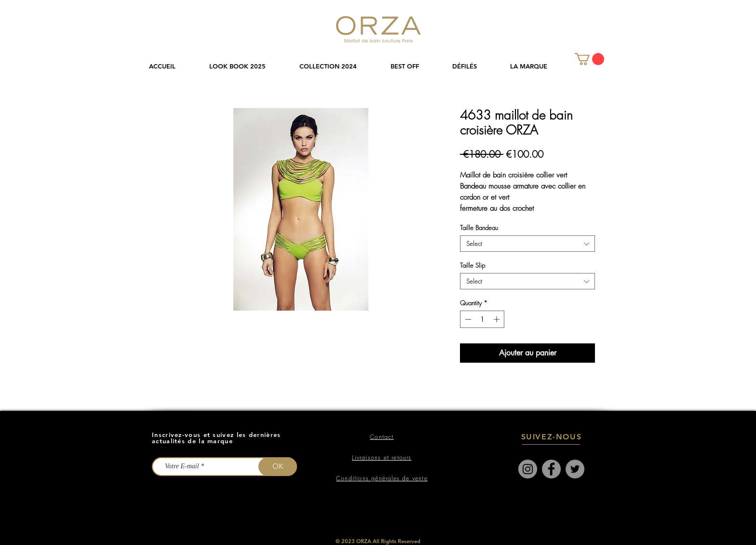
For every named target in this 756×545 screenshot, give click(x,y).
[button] (338, 66)
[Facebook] (551, 469)
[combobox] (527, 244)
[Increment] (498, 319)
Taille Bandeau (479, 228)
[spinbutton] (482, 319)
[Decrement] (467, 319)
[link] (589, 59)
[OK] (278, 467)
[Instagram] (528, 469)
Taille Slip (472, 265)
